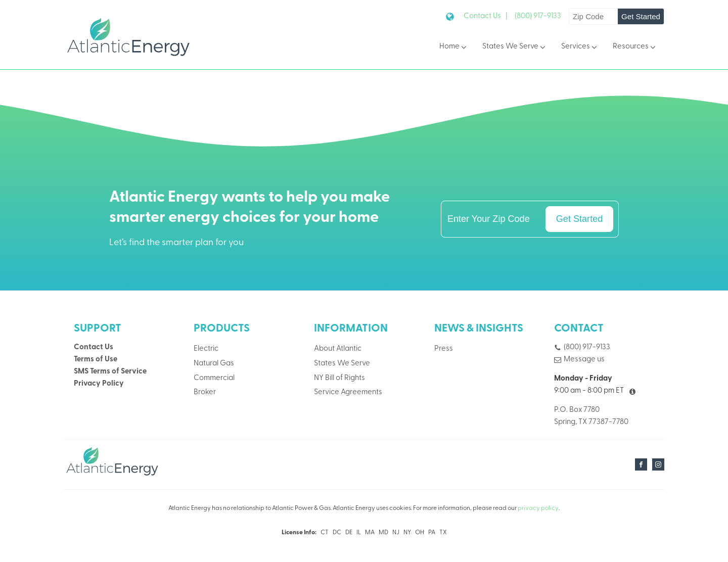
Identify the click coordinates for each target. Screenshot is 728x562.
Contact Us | (486, 16)
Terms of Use (96, 360)
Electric (206, 349)
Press (444, 349)
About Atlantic (338, 349)
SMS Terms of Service (110, 372)
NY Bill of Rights (339, 378)
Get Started (641, 16)
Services (580, 47)
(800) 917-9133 (538, 16)
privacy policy (538, 508)
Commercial (214, 378)
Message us (584, 360)
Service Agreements (348, 392)
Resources (635, 47)
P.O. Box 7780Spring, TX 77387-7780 (591, 416)
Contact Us (94, 347)
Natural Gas (214, 364)
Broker (205, 392)
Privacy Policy (99, 384)
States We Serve (515, 47)
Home (454, 47)
